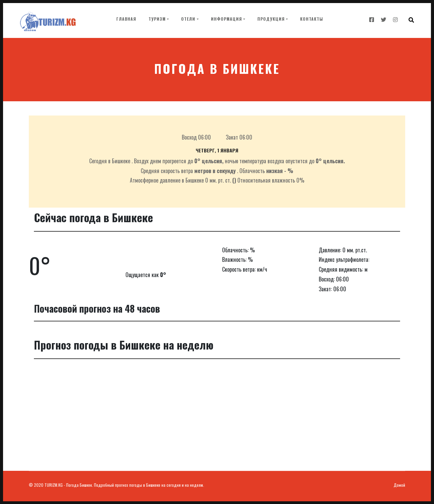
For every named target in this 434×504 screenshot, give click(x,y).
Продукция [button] (271, 19)
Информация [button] (226, 19)
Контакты (312, 19)
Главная (128, 18)
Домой (399, 485)
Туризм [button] (157, 19)
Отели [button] (188, 19)
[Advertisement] (217, 420)
